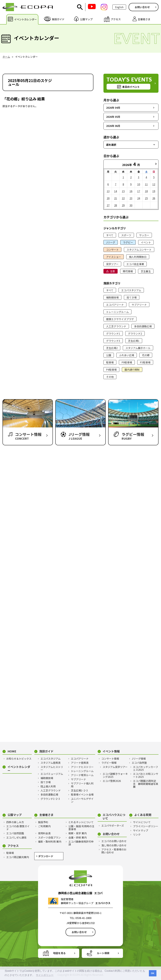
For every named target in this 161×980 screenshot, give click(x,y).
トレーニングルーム (117, 312)
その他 (110, 377)
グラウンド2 (135, 333)
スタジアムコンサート (139, 250)
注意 (112, 271)
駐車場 (110, 362)
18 (146, 191)
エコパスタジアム (131, 290)
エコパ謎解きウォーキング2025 (115, 775)
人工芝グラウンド (116, 326)
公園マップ (15, 815)
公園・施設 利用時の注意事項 (81, 828)
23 (131, 198)
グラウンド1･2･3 (50, 799)
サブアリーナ (139, 305)
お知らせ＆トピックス (19, 759)
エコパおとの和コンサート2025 (146, 775)
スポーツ (126, 235)
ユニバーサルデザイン (82, 800)
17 (139, 191)
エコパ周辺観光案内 (18, 857)
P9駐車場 (127, 362)
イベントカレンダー (19, 768)
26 (154, 198)
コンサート (112, 250)
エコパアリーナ (115, 305)
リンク (137, 834)
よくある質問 (143, 815)
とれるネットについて (81, 822)
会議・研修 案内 (78, 837)
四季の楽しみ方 (15, 822)
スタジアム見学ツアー (115, 767)
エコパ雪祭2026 (112, 781)
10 (139, 184)
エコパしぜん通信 (16, 837)
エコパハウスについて (114, 816)
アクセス (13, 846)
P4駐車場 (111, 370)
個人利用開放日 (138, 257)
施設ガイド (46, 751)
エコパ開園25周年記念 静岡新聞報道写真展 (146, 784)
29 (123, 205)
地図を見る (59, 953)
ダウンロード (46, 856)
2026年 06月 (113, 126)
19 (154, 191)
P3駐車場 (145, 362)
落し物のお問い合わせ (114, 845)
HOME (12, 751)
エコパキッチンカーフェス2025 (146, 768)
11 (146, 184)
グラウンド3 (113, 341)
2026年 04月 (113, 108)
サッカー (144, 235)
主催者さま (46, 815)
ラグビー (128, 242)
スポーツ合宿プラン (49, 837)
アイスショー (114, 257)
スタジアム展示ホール (138, 348)
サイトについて (142, 822)
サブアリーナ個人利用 (82, 785)
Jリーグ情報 (139, 759)
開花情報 (128, 271)
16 (131, 191)
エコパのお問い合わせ (114, 841)
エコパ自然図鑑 (15, 833)
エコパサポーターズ (113, 826)
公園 (109, 355)
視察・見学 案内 (78, 833)
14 (116, 191)
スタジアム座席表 (51, 763)
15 (123, 191)
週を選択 (111, 145)
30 (131, 205)
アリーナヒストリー (82, 767)
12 (154, 184)
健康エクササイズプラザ (120, 319)
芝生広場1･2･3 (79, 790)
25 (146, 198)
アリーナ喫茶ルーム (82, 775)
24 (139, 198)
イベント (146, 242)
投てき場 (132, 297)
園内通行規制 (132, 370)
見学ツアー (112, 264)
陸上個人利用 (48, 786)
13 (108, 191)
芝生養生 (146, 271)
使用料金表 (44, 833)
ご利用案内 (44, 826)
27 (108, 205)
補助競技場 (112, 297)
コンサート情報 (110, 759)
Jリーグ (111, 242)
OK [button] (153, 973)
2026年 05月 (113, 117)
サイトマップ (141, 830)
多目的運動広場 (143, 326)
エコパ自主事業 (135, 264)
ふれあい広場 (127, 355)
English (119, 7)
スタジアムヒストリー (52, 768)
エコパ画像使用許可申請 (81, 843)
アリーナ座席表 (80, 763)
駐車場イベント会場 (82, 794)
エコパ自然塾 (139, 763)
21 (116, 198)
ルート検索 (103, 953)
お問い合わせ (142, 7)
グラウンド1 (113, 333)
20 (108, 198)
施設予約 (43, 822)
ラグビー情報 (109, 763)
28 (116, 205)
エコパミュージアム (52, 774)
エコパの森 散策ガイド (18, 828)
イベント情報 (111, 751)
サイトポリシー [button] (45, 975)
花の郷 (146, 355)
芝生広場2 (112, 348)
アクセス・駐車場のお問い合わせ (114, 851)
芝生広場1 (134, 341)
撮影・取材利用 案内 (50, 842)
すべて (110, 235)
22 (123, 198)
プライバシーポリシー (146, 826)
